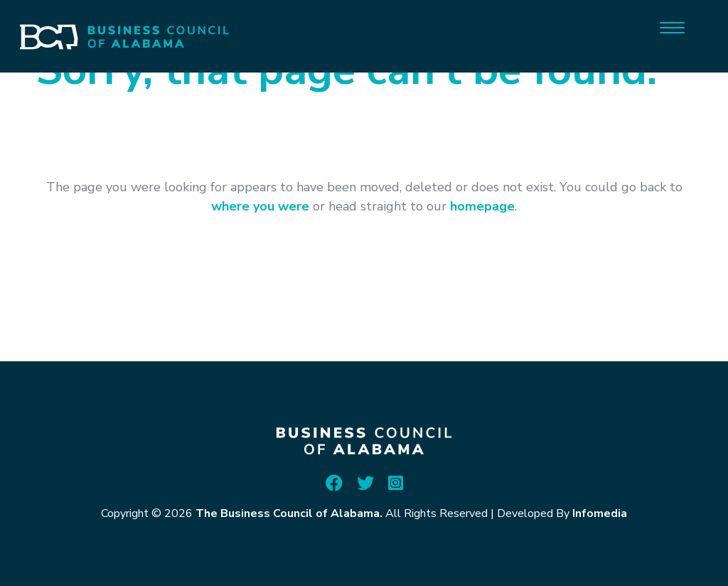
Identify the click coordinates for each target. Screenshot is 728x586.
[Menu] (672, 27)
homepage (482, 206)
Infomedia (600, 513)
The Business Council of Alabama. (289, 513)
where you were (260, 206)
